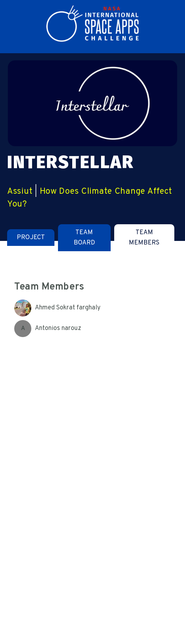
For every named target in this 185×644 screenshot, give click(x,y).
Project (31, 238)
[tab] (31, 238)
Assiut (20, 192)
